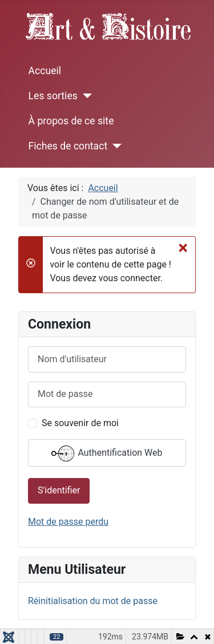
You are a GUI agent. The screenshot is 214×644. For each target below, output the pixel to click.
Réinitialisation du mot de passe (93, 601)
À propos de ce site (71, 121)
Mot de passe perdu (68, 522)
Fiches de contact (68, 146)
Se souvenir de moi (80, 423)
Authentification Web (107, 453)
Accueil (45, 71)
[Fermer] (183, 248)
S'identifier (59, 490)
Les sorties (53, 96)
